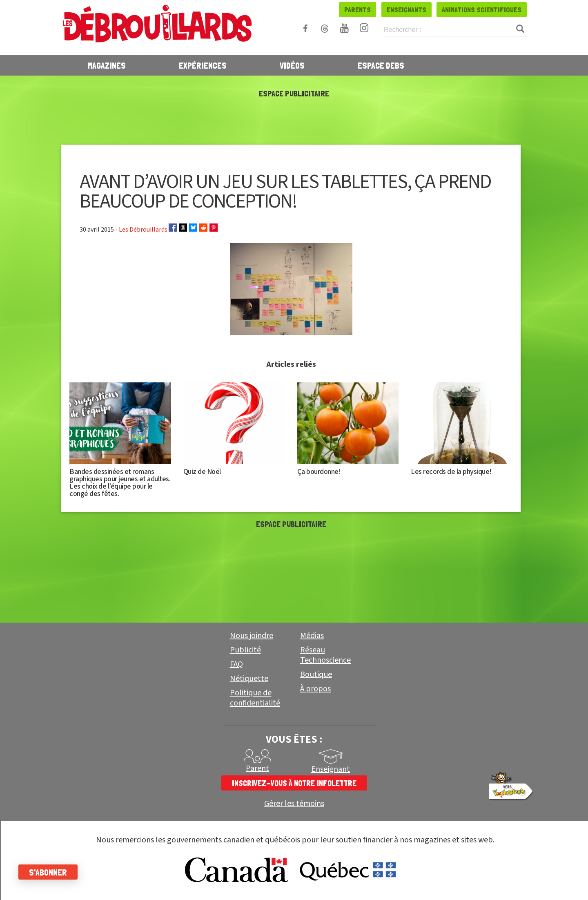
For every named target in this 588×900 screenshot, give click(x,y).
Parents (357, 10)
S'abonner (50, 872)
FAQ (236, 664)
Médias (312, 636)
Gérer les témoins (294, 804)
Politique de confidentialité (255, 698)
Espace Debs (381, 65)
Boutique (316, 674)
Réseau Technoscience (325, 655)
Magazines (107, 65)
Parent (257, 768)
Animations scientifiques (482, 10)
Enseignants (406, 10)
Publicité (245, 650)
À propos (315, 689)
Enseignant (331, 769)
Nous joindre (252, 636)
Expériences (203, 65)
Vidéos (292, 65)
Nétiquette (249, 679)
